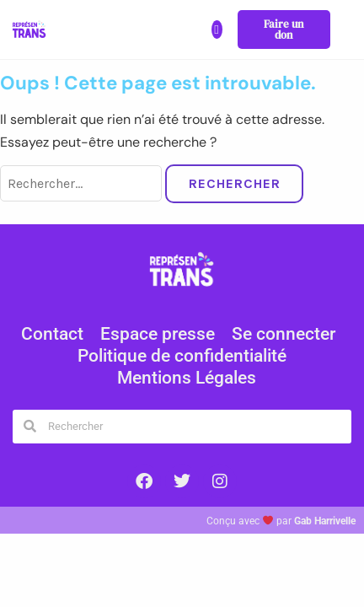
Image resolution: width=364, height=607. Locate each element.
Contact (52, 334)
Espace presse (158, 334)
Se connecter (284, 334)
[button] (217, 30)
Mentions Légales (187, 378)
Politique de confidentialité (182, 356)
